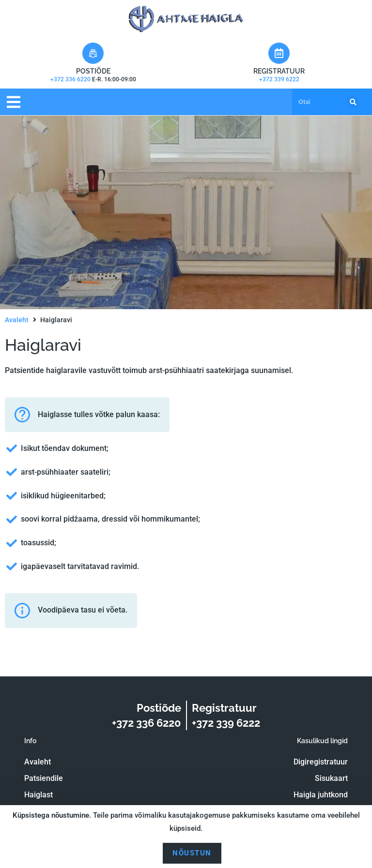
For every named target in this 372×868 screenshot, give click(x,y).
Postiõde (93, 71)
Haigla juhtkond (321, 795)
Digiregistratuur (321, 762)
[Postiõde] (93, 53)
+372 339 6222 (279, 79)
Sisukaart (331, 778)
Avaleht (17, 320)
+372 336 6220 (71, 79)
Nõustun (192, 853)
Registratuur (279, 71)
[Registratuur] (279, 53)
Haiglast (39, 795)
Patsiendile (44, 778)
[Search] (351, 102)
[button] (13, 102)
